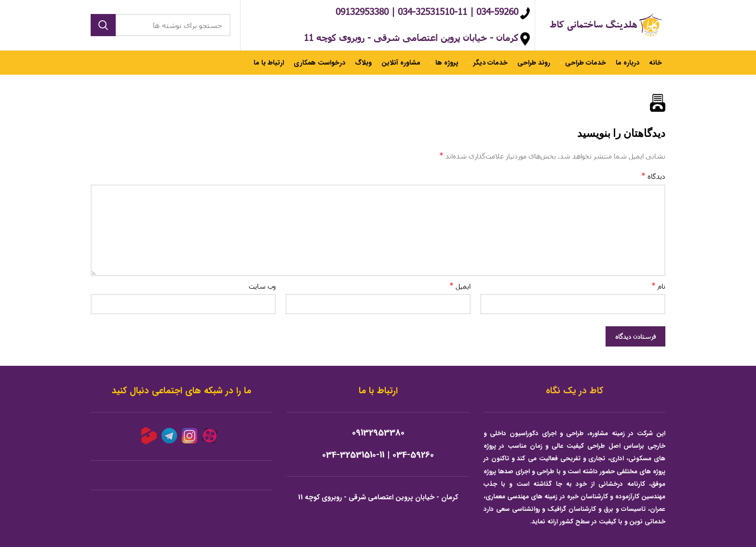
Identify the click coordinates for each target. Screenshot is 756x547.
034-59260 (413, 455)
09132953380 (378, 433)
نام (658, 286)
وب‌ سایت (262, 286)
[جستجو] (161, 25)
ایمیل (460, 286)
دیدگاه (653, 176)
